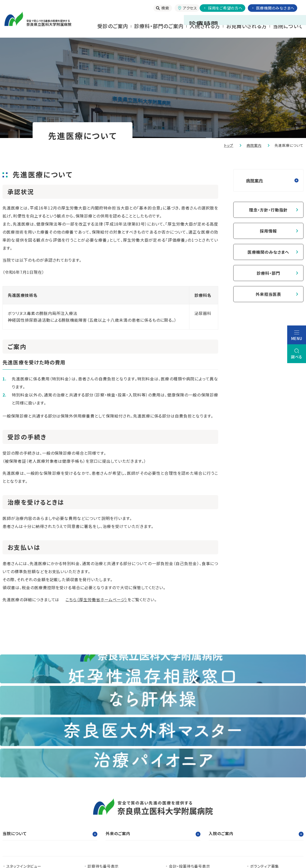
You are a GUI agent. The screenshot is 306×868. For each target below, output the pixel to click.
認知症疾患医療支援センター (201, 807)
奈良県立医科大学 (22, 807)
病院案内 (254, 145)
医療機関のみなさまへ (268, 252)
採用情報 (268, 231)
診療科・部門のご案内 (159, 26)
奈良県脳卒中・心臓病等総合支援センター (265, 815)
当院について (288, 26)
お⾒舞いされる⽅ (247, 26)
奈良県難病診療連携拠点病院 (34, 815)
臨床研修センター (69, 807)
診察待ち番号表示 (103, 772)
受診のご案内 (113, 26)
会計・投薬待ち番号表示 (189, 772)
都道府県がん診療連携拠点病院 (272, 807)
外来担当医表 (268, 294)
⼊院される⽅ (205, 26)
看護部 (107, 807)
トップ (229, 145)
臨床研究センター (144, 807)
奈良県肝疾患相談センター (29, 823)
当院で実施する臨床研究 (27, 780)
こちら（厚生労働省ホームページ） (96, 599)
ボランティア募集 (264, 772)
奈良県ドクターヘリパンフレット (114, 815)
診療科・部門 (268, 273)
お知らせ (95, 780)
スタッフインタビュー (24, 772)
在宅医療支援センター (185, 815)
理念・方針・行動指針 (268, 210)
